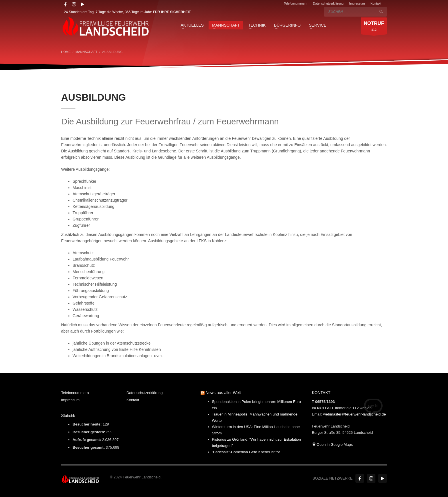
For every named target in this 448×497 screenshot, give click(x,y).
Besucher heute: (88, 424)
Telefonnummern (295, 3)
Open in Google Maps (332, 445)
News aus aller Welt (223, 393)
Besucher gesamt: (89, 447)
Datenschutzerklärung (328, 3)
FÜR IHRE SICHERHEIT (172, 12)
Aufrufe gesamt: (87, 440)
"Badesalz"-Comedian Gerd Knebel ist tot (246, 452)
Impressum (357, 3)
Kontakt (376, 3)
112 (374, 27)
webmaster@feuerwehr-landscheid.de (354, 414)
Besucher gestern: (89, 432)
